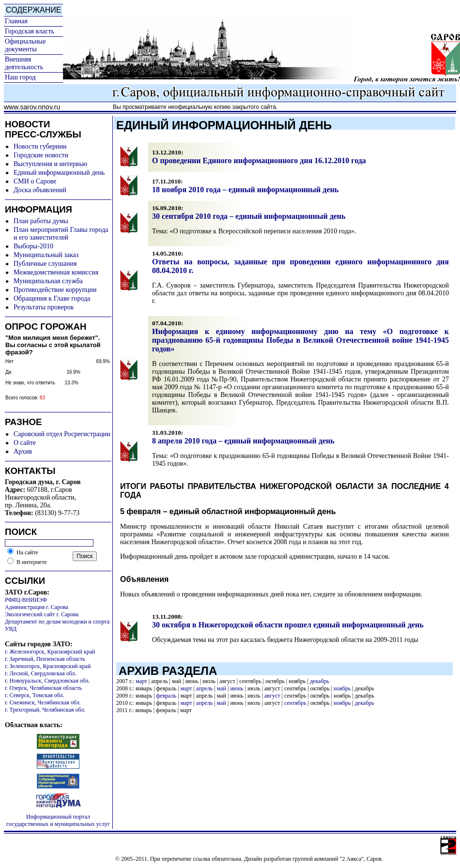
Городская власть (30, 31)
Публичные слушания (45, 264)
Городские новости (41, 155)
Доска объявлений (40, 190)
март (141, 681)
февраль (167, 696)
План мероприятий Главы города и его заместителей (61, 234)
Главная (16, 21)
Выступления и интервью (50, 164)
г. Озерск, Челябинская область (43, 688)
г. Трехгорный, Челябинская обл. (45, 710)
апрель (204, 688)
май (222, 688)
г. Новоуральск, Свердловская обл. (47, 681)
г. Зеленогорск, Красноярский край (48, 666)
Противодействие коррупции (55, 290)
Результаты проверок (44, 307)
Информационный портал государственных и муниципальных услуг (58, 820)
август (272, 696)
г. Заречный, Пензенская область (45, 659)
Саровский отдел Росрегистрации (62, 434)
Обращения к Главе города (52, 298)
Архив (23, 451)
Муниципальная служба (48, 281)
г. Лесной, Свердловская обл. (41, 673)
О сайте (25, 443)
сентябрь (295, 703)
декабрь (320, 681)
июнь (237, 688)
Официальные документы (25, 45)
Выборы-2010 (33, 246)
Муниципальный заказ (46, 255)
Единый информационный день (59, 173)
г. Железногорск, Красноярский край (50, 652)
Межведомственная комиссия (56, 272)
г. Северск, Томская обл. (35, 695)
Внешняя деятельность (24, 63)
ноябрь (342, 688)
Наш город (20, 77)
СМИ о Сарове (35, 181)
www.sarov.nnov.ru (32, 107)
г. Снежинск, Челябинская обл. (43, 702)
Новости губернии (40, 146)
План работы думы (41, 221)
